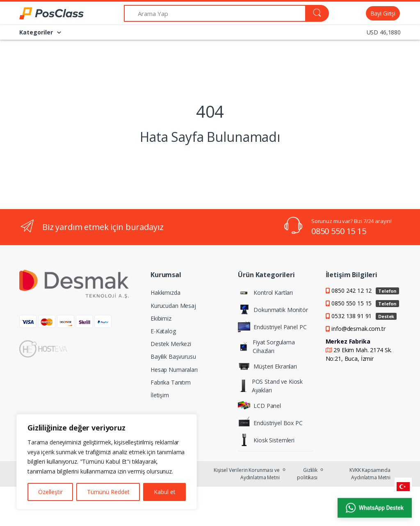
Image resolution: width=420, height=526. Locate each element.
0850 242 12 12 (365, 290)
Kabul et (165, 492)
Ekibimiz (161, 318)
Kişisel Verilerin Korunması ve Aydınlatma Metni (247, 474)
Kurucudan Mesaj (173, 306)
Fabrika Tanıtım (171, 382)
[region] (107, 462)
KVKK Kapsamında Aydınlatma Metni (370, 474)
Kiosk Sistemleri (266, 440)
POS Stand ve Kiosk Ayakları (270, 386)
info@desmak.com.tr (358, 329)
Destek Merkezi (171, 344)
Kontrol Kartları (265, 292)
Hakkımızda (165, 293)
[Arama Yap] (215, 13)
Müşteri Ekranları (267, 366)
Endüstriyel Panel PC (272, 327)
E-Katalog (163, 331)
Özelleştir (50, 492)
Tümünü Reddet (108, 492)
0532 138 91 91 (364, 316)
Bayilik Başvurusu (173, 356)
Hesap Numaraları (174, 370)
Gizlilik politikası (307, 474)
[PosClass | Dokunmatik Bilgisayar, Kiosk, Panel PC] (40, 14)
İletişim (160, 395)
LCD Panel (259, 405)
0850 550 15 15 (339, 231)
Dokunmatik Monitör (273, 310)
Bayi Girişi (383, 13)
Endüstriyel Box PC (270, 423)
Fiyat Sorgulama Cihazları (266, 346)
